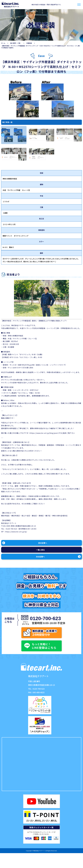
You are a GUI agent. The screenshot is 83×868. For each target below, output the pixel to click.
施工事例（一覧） (16, 43)
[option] (14, 135)
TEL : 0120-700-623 (36, 689)
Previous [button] (3, 135)
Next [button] (80, 135)
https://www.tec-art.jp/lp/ (16, 532)
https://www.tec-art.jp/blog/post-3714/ (47, 433)
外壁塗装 (29, 43)
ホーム (3, 43)
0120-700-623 (12, 529)
